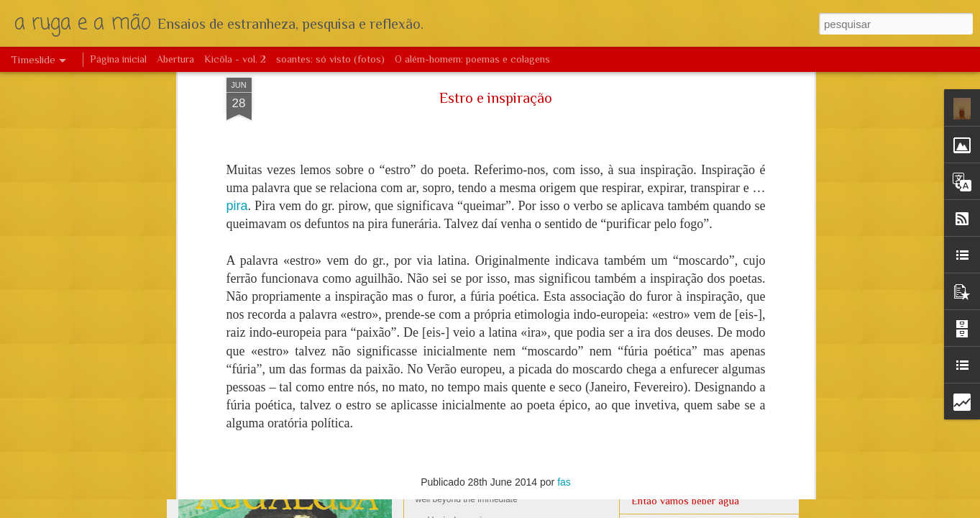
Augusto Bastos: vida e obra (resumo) (316, 334)
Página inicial (118, 59)
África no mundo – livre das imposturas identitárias (559, 212)
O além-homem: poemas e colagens (472, 59)
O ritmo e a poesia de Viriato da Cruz (712, 206)
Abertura (175, 59)
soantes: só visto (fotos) (330, 59)
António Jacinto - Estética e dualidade (713, 181)
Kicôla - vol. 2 (235, 59)
